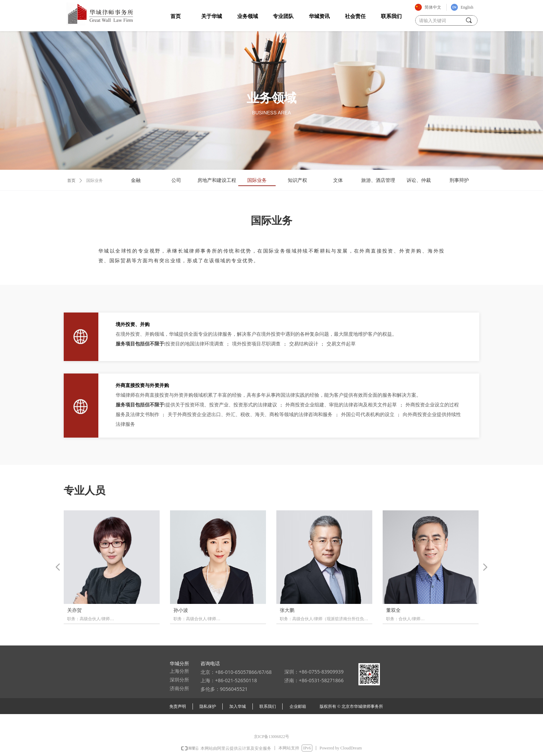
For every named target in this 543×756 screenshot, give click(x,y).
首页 (71, 181)
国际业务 (95, 181)
